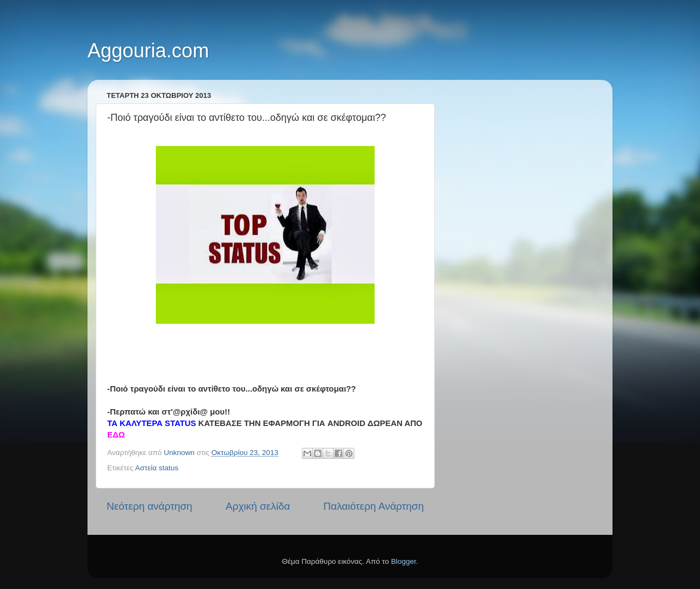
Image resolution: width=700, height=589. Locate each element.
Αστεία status (157, 468)
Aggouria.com (148, 51)
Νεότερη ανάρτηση (150, 506)
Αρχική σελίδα (258, 506)
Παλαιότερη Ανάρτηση (374, 506)
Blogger (404, 561)
